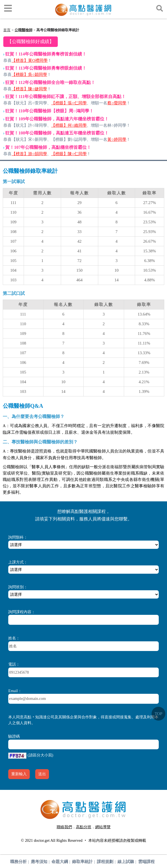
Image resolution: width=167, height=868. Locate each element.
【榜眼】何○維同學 (69, 125)
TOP (158, 714)
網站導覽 (103, 827)
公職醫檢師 (24, 30)
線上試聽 (126, 862)
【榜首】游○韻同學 (29, 154)
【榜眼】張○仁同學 (69, 103)
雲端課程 (146, 862)
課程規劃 (105, 862)
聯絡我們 (64, 827)
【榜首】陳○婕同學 (29, 89)
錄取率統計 (82, 862)
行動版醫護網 (86, 833)
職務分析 (18, 862)
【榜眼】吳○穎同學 (29, 75)
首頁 (7, 30)
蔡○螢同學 (117, 103)
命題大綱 (60, 862)
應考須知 (39, 862)
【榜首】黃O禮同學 (30, 60)
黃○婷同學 (117, 139)
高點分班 (84, 827)
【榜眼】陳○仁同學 (69, 154)
